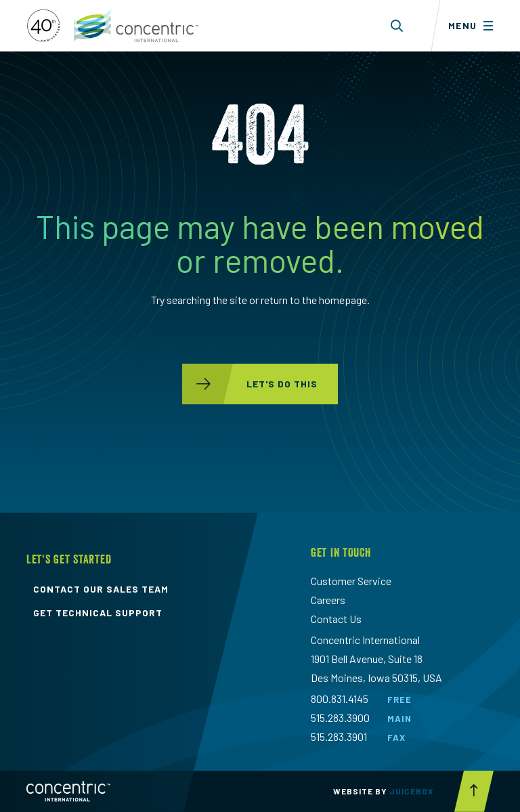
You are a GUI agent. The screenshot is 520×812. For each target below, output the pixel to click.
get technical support (98, 613)
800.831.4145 (340, 699)
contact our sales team (101, 589)
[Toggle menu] (475, 26)
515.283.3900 (340, 718)
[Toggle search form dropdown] (397, 26)
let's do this (250, 384)
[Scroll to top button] (474, 791)
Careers (328, 600)
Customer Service (351, 581)
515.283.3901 (339, 736)
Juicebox (412, 791)
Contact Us (336, 619)
